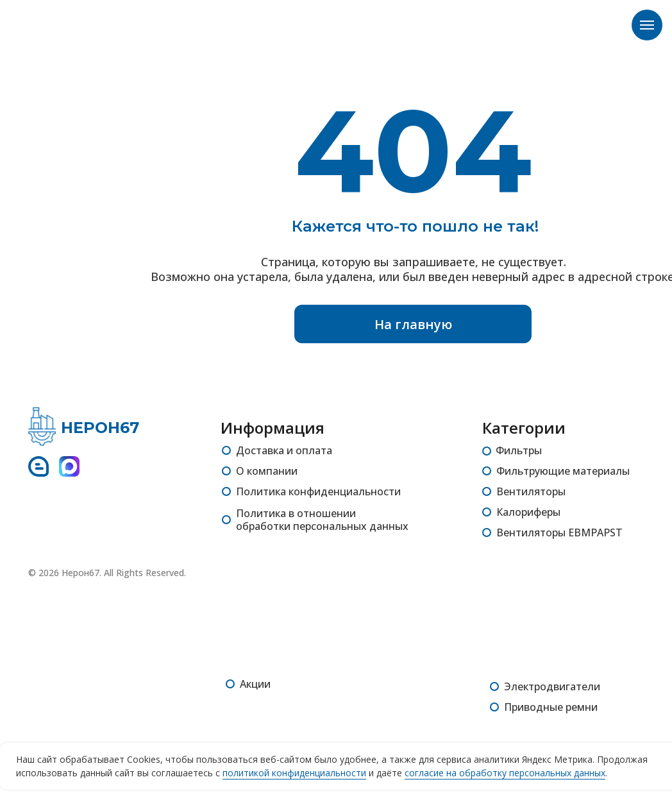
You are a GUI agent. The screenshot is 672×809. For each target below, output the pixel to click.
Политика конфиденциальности (318, 491)
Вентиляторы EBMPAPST (559, 532)
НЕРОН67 (100, 428)
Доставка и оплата (284, 450)
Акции (255, 684)
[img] (42, 427)
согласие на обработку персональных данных (505, 773)
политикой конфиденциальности (294, 773)
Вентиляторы (531, 491)
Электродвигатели (552, 686)
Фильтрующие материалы (563, 471)
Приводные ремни (551, 707)
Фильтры (519, 450)
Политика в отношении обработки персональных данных (322, 520)
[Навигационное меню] (647, 25)
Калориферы (528, 512)
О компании (267, 471)
